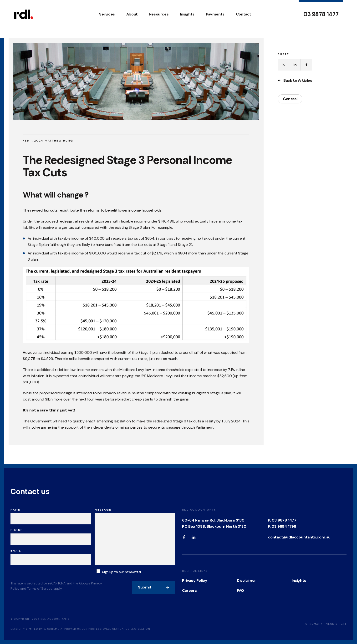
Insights (187, 14)
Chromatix (314, 624)
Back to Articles (295, 81)
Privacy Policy (195, 581)
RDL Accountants (199, 510)
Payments (215, 14)
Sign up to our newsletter (122, 572)
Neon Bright (336, 624)
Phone (17, 530)
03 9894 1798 (284, 526)
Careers (189, 591)
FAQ (240, 591)
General (290, 99)
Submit (154, 587)
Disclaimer (246, 581)
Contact (244, 14)
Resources (159, 14)
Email (16, 551)
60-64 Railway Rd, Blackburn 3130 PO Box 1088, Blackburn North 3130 (214, 523)
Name (15, 510)
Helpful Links (195, 571)
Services (107, 14)
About (132, 14)
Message (103, 510)
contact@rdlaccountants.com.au (299, 537)
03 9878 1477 (321, 14)
